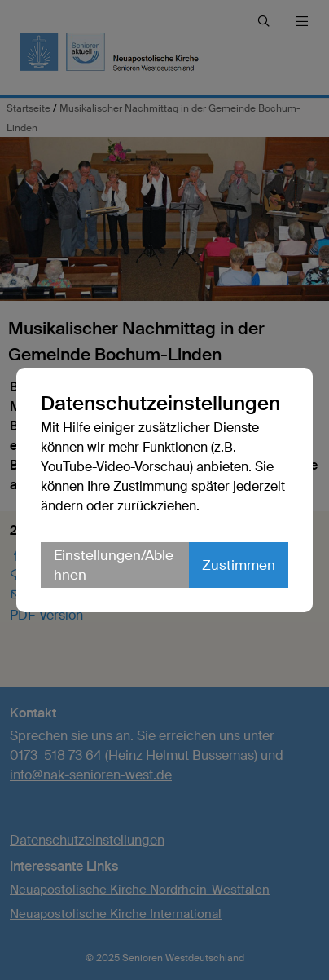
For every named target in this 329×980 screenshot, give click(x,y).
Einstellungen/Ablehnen (114, 565)
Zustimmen (239, 565)
